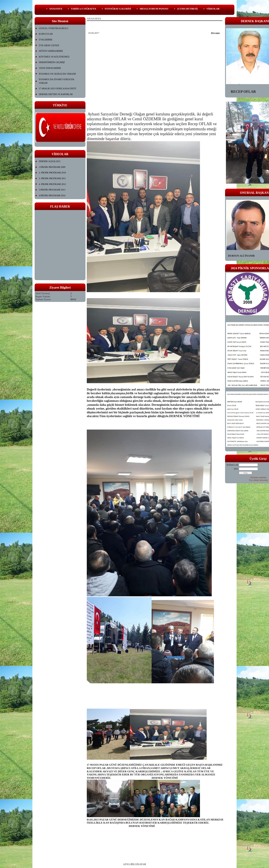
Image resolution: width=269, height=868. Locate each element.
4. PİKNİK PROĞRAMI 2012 (52, 184)
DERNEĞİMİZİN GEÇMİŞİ (52, 62)
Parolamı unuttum (259, 477)
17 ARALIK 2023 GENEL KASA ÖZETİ (57, 88)
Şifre (236, 469)
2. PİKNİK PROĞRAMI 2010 (52, 173)
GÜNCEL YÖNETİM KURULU (54, 28)
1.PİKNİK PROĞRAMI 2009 (52, 167)
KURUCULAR (46, 34)
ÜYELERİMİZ (46, 40)
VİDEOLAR (213, 9)
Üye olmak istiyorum (258, 480)
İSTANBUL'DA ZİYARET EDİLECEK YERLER (57, 81)
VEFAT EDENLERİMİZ (50, 68)
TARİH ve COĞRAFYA (83, 9)
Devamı (215, 33)
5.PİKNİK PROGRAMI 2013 (52, 190)
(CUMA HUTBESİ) (187, 9)
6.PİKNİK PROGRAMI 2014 (52, 195)
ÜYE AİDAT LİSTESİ (49, 45)
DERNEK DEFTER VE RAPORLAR (56, 94)
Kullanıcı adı (232, 465)
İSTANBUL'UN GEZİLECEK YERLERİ (57, 74)
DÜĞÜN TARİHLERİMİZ (51, 51)
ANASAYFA (56, 9)
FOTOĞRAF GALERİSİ (118, 9)
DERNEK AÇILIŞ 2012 (50, 161)
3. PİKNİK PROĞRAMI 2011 (52, 178)
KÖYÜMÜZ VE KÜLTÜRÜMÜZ (54, 57)
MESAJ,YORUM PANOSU (154, 9)
